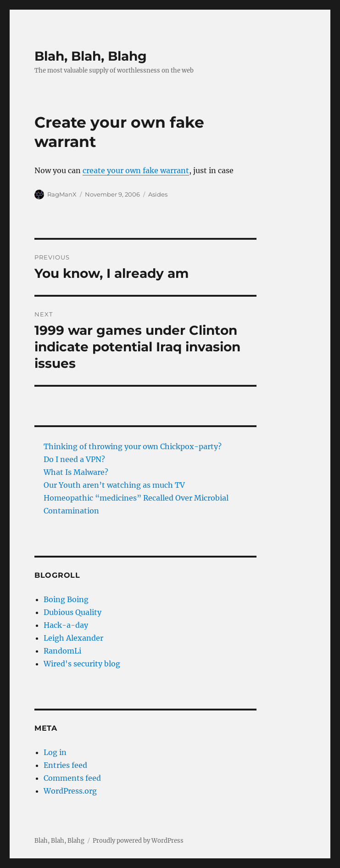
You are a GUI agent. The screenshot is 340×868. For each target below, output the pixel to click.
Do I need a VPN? (74, 459)
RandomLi (62, 651)
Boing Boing (66, 599)
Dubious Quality (72, 612)
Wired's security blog (82, 664)
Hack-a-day (66, 625)
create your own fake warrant (136, 170)
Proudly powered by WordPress (138, 841)
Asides (158, 194)
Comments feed (72, 778)
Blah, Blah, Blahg (91, 56)
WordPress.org (70, 791)
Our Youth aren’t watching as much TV (114, 485)
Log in (55, 752)
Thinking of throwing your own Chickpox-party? (133, 446)
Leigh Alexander (73, 638)
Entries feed (65, 765)
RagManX (62, 194)
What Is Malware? (76, 472)
